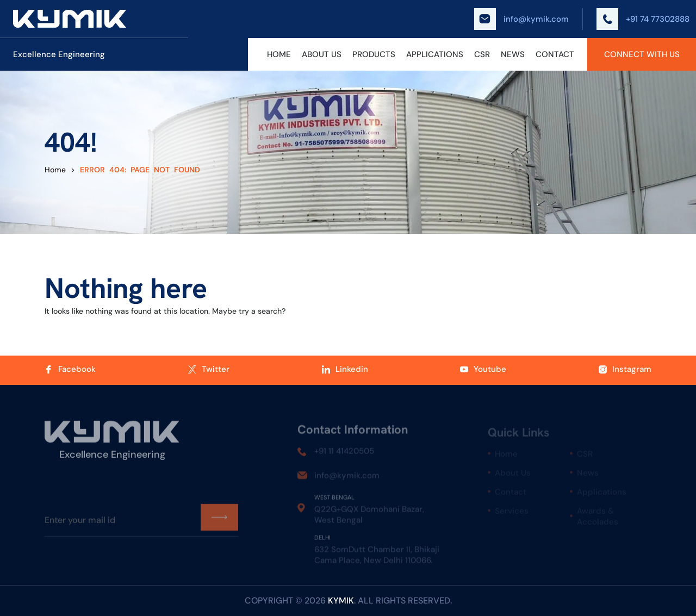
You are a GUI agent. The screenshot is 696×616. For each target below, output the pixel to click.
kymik (341, 601)
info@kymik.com (521, 19)
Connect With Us (642, 54)
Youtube (483, 369)
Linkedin (345, 369)
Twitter (209, 369)
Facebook (70, 369)
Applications (435, 54)
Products (374, 54)
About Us (322, 54)
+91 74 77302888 (643, 19)
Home (279, 54)
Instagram (625, 369)
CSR (482, 54)
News (513, 54)
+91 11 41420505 (344, 455)
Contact (555, 54)
